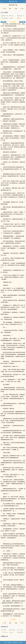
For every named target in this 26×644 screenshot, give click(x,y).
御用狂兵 (19, 18)
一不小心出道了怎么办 (6, 632)
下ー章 (22, 8)
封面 (16, 8)
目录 (10, 8)
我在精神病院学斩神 (21, 632)
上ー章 (4, 8)
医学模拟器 (4, 630)
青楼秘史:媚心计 (20, 16)
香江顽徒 (11, 632)
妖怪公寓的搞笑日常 (13, 630)
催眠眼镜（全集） (5, 16)
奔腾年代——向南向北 (14, 16)
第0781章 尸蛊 (13, 2)
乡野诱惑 (11, 18)
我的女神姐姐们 (5, 18)
